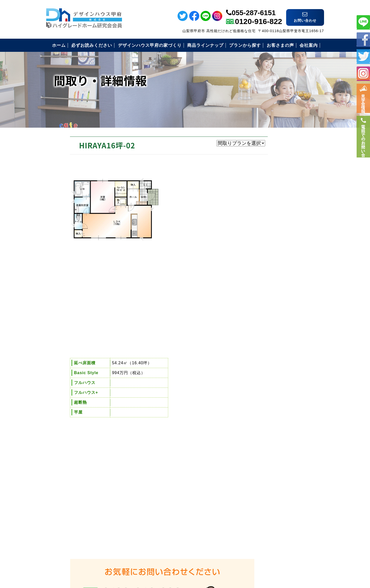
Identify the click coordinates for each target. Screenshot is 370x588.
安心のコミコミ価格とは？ (278, 344)
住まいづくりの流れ (272, 356)
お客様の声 (263, 369)
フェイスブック (363, 39)
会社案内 (261, 393)
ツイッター (363, 56)
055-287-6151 (254, 8)
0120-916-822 (258, 17)
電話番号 (363, 148)
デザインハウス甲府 (185, 551)
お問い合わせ (265, 406)
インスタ (363, 73)
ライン (363, 22)
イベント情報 (363, 101)
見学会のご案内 (268, 381)
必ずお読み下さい (270, 319)
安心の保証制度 (268, 332)
